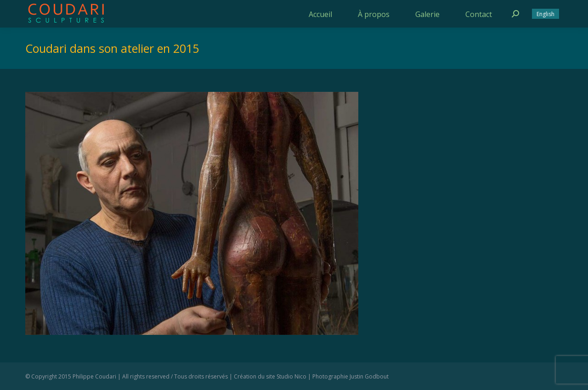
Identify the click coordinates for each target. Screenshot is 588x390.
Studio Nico (291, 376)
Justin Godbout (369, 376)
